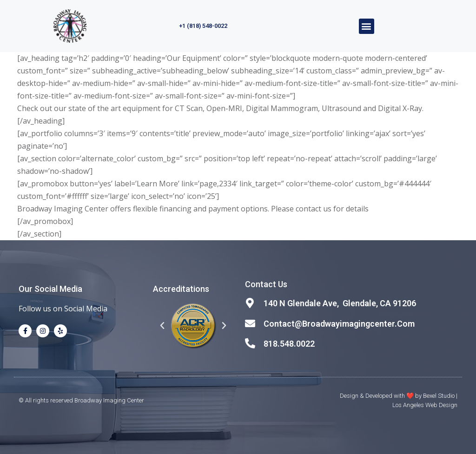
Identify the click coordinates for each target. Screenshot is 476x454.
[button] (367, 26)
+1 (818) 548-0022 (203, 26)
